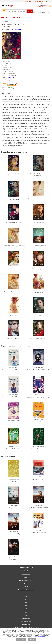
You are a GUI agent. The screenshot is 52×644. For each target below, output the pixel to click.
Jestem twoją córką (14, 534)
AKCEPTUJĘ (21, 640)
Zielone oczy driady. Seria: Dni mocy (14, 292)
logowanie (48, 1)
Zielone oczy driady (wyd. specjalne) (14, 246)
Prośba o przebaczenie (14, 449)
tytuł (49, 12)
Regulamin (26, 577)
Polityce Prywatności (40, 637)
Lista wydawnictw (26, 622)
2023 (26, 606)
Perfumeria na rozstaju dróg (14, 423)
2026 (26, 596)
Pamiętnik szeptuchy (38, 269)
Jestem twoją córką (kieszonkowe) (38, 508)
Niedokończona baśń (14, 339)
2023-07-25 (11, 77)
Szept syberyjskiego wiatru (38, 339)
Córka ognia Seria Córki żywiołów (14, 174)
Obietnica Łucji (38, 292)
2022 (26, 609)
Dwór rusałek (38, 315)
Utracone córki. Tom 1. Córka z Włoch (38, 397)
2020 (26, 615)
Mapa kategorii (26, 618)
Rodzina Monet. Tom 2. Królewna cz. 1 (14, 370)
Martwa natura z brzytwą (38, 533)
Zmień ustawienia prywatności (26, 590)
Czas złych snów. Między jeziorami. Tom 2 (38, 370)
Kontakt (26, 587)
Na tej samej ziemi (38, 479)
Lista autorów (26, 625)
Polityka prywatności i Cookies (26, 580)
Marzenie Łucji (14, 315)
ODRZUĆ (32, 640)
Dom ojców (14, 481)
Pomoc (26, 584)
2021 (26, 612)
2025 (26, 599)
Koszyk (26, 571)
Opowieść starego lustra (38, 246)
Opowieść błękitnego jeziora (14, 223)
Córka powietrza (14, 199)
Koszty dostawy (26, 574)
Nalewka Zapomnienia (38, 449)
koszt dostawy (28, 1)
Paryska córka (14, 508)
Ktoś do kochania (38, 422)
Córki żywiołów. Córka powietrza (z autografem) (38, 175)
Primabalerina (14, 269)
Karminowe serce (38, 223)
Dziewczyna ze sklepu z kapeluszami (38, 199)
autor (44, 12)
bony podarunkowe (39, 1)
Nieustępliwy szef (14, 559)
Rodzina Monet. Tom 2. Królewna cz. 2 (14, 397)
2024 (26, 603)
